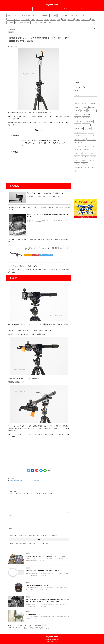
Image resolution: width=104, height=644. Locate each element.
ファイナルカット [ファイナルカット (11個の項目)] (80, 136)
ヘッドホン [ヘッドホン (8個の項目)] (79, 143)
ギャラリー (26, 9)
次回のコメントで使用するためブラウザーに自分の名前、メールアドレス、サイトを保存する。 (35, 535)
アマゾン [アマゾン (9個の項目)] (86, 118)
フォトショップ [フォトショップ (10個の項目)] (80, 139)
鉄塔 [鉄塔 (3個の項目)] (36, 23)
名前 (10, 515)
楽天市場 (36, 255)
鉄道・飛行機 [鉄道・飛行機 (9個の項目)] (43, 23)
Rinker (29, 251)
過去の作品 (15, 135)
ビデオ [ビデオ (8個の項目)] (91, 132)
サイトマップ (79, 9)
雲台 (38, 480)
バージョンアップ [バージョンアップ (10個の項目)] (80, 132)
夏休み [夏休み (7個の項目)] (93, 157)
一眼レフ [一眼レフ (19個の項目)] (78, 153)
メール (11, 522)
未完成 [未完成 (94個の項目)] (78, 19)
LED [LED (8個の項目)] (77, 111)
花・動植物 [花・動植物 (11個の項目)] (10, 23)
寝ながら (34, 480)
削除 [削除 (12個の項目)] (93, 153)
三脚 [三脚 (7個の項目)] (86, 153)
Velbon (22, 480)
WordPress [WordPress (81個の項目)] (45, 16)
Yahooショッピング (47, 255)
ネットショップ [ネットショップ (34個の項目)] (26, 19)
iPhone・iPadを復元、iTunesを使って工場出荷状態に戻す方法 (30, 626)
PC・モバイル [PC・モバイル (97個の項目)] (36, 16)
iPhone (14, 480)
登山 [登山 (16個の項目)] (93, 19)
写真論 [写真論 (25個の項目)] (46, 19)
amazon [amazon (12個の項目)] (92, 104)
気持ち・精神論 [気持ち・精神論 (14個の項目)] (86, 19)
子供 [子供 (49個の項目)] (77, 160)
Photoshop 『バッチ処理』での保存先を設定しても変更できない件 (31, 628)
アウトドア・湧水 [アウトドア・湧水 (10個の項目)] (63, 16)
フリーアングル (28, 480)
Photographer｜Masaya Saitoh (52, 640)
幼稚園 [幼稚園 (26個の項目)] (85, 160)
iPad (11, 480)
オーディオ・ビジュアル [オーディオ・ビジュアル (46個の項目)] (13, 19)
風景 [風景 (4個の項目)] (50, 23)
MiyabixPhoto (52, 5)
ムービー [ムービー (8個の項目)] (78, 150)
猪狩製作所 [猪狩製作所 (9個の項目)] (79, 167)
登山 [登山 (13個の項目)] (87, 167)
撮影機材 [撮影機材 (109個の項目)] (53, 19)
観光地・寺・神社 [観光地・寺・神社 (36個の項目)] (24, 23)
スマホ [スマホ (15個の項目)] (88, 128)
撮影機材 (12, 478)
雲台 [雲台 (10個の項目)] (77, 171)
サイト (11, 529)
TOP (13, 9)
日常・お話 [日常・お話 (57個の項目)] (71, 19)
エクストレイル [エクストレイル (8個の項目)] (88, 121)
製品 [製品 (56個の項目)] (16, 23)
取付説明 (14, 152)
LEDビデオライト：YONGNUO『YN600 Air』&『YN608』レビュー (46, 571)
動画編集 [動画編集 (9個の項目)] (85, 157)
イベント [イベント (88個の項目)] (82, 16)
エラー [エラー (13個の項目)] (78, 125)
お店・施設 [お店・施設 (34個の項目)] (53, 16)
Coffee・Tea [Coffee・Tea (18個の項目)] (16, 16)
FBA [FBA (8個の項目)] (85, 107)
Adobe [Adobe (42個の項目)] (9, 16)
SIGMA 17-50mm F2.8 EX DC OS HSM (37, 585)
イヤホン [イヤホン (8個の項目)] (78, 121)
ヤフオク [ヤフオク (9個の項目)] (87, 150)
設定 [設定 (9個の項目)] (94, 167)
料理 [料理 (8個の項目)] (92, 160)
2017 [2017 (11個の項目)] (84, 104)
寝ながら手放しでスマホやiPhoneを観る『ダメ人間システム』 (40, 140)
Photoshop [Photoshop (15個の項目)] (92, 111)
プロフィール (39, 9)
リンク (65, 9)
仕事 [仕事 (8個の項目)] (33, 19)
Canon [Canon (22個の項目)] (78, 107)
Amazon (28, 255)
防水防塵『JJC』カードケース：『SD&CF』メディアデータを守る (46, 556)
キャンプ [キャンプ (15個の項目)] (86, 125)
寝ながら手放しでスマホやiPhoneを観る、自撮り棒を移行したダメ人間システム (44, 144)
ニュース (52, 9)
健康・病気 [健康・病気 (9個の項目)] (39, 19)
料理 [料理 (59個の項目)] (59, 19)
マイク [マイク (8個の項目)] (92, 146)
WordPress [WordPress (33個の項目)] (86, 114)
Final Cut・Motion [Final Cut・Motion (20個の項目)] (26, 16)
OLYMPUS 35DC (31, 614)
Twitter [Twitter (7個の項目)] (77, 114)
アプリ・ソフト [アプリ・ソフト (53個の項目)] (73, 16)
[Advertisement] (39, 169)
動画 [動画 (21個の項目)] (77, 157)
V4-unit (18, 480)
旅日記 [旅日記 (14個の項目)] (64, 19)
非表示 (41, 130)
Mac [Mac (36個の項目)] (84, 111)
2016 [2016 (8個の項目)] (77, 104)
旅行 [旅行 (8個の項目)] (77, 164)
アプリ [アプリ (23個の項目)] (78, 118)
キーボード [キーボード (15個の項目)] (79, 128)
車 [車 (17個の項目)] (32, 23)
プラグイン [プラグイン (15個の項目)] (91, 139)
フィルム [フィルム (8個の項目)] (91, 136)
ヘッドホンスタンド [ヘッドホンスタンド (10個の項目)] (81, 146)
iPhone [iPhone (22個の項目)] (92, 107)
